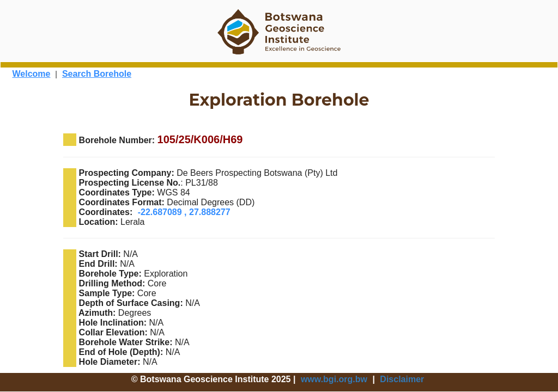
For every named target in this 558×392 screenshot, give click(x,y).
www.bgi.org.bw (334, 379)
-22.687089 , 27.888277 (184, 212)
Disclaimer (402, 379)
